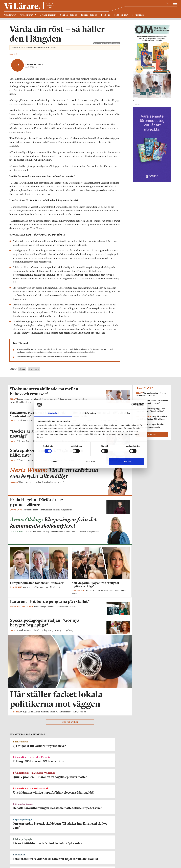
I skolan (22, 432)
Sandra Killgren (34, 128)
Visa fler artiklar (70, 817)
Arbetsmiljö (34, 432)
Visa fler (152, 498)
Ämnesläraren (27, 15)
